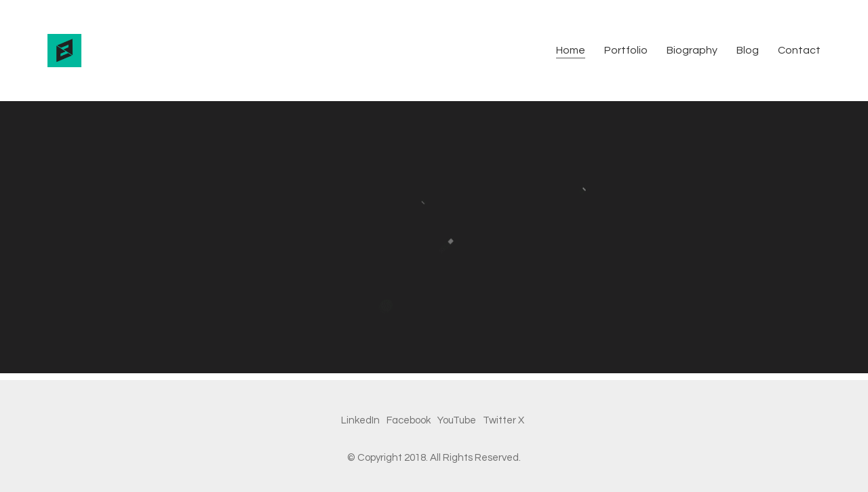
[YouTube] (457, 421)
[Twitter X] (504, 421)
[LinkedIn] (360, 421)
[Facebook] (409, 421)
